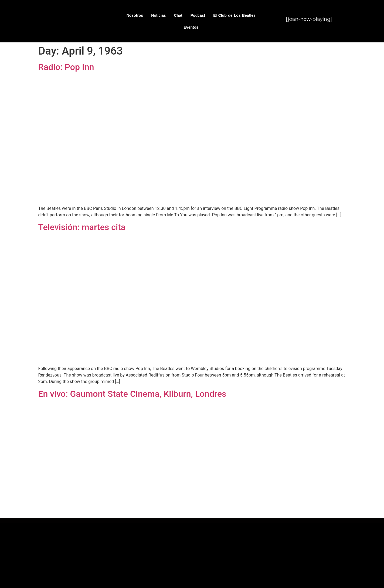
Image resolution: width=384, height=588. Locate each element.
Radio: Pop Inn (66, 67)
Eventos (191, 27)
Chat (178, 15)
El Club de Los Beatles (234, 15)
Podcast (198, 15)
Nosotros (135, 15)
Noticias (158, 15)
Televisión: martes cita (82, 227)
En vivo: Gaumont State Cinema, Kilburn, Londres (132, 394)
